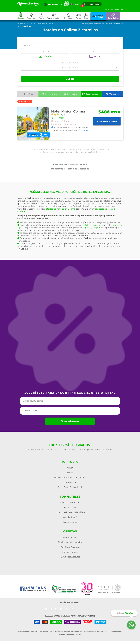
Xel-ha (70, 473)
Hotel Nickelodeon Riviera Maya (70, 512)
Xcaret (70, 468)
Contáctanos (44, 632)
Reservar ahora (107, 121)
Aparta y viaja (64, 635)
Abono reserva (116, 632)
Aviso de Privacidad (71, 632)
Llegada (45, 51)
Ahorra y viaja (75, 635)
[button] (55, 16)
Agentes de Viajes (97, 632)
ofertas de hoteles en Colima (61, 209)
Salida (95, 51)
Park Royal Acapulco (70, 547)
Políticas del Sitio (56, 632)
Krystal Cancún (70, 522)
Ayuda (107, 632)
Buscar (70, 79)
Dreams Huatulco (70, 537)
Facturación (84, 632)
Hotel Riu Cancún (70, 517)
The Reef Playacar (70, 552)
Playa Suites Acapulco (70, 557)
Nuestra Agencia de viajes (28, 632)
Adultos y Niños (70, 63)
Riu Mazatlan (70, 507)
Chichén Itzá (70, 482)
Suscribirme (70, 421)
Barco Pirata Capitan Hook (70, 487)
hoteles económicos (93, 225)
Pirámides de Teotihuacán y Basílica (70, 478)
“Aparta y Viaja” (91, 228)
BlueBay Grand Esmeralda (70, 542)
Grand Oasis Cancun (70, 503)
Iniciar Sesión (94, 4)
